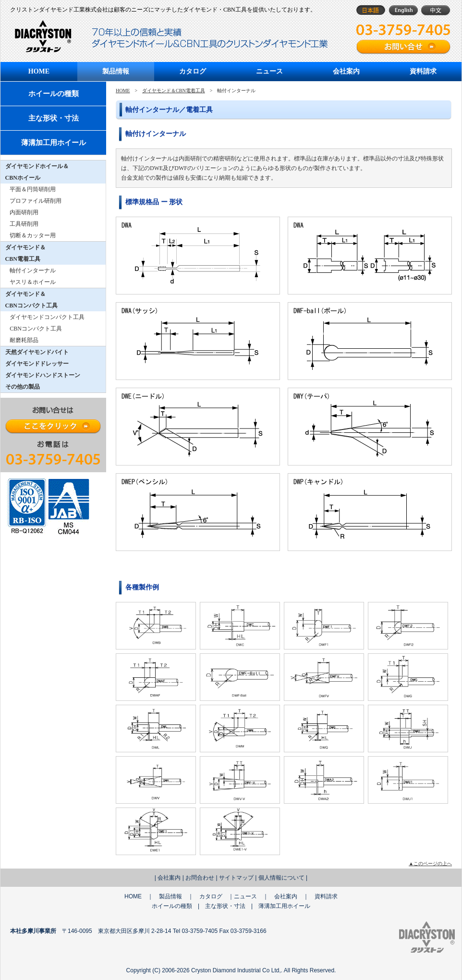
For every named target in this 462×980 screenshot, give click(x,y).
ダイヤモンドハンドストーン (43, 375)
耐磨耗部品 (24, 340)
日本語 (371, 10)
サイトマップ (236, 878)
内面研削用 (24, 212)
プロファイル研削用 (36, 201)
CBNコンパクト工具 (36, 329)
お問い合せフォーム (404, 47)
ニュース (269, 71)
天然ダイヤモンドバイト (37, 352)
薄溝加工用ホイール (54, 143)
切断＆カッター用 (33, 235)
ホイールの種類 (54, 94)
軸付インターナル (33, 270)
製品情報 (116, 71)
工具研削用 (24, 224)
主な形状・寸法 (54, 118)
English (403, 10)
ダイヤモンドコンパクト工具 (47, 317)
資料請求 (423, 71)
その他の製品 (23, 387)
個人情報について (281, 878)
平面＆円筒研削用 (33, 189)
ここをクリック (53, 427)
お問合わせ (200, 878)
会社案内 (346, 71)
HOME (39, 71)
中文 (436, 10)
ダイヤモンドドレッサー (37, 364)
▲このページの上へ (430, 864)
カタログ (193, 71)
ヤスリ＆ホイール (33, 282)
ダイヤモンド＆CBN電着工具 (174, 91)
